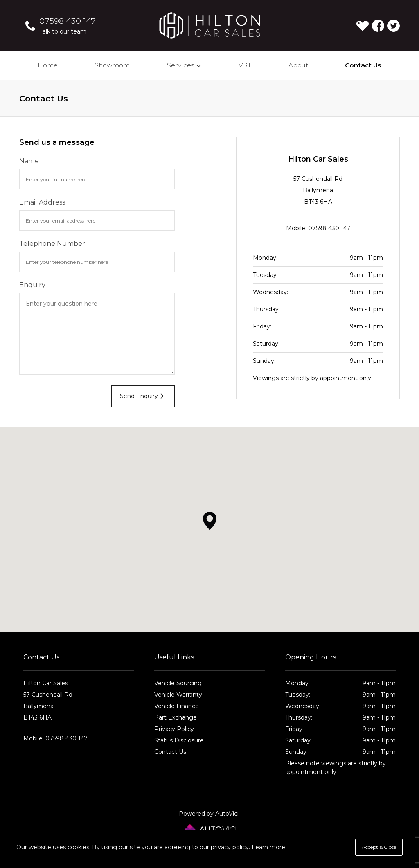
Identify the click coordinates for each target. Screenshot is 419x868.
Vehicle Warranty (178, 695)
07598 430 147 (68, 21)
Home (48, 65)
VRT (245, 65)
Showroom (112, 65)
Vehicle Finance (177, 706)
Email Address (42, 202)
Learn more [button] (268, 847)
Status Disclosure (179, 740)
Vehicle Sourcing (178, 683)
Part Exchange (176, 717)
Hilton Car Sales (210, 26)
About (298, 65)
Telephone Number (52, 244)
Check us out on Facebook (378, 26)
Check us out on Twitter (394, 26)
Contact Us (363, 65)
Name (29, 161)
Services (185, 65)
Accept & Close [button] (379, 847)
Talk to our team (63, 31)
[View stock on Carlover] (363, 26)
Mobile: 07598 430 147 (318, 228)
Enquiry (32, 285)
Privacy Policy (174, 729)
